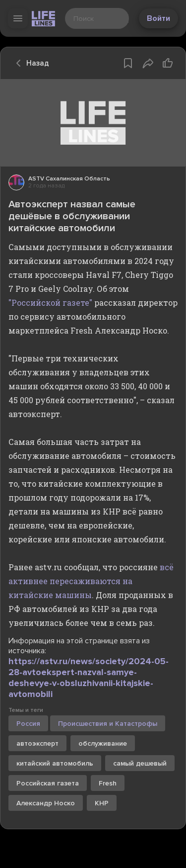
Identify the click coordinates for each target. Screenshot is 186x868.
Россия (28, 724)
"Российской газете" (50, 303)
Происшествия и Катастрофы (108, 724)
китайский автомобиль (55, 763)
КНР (102, 803)
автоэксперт (37, 743)
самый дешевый (140, 763)
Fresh (108, 783)
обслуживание (103, 743)
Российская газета (48, 783)
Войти (158, 18)
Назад (30, 63)
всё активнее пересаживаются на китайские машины (91, 581)
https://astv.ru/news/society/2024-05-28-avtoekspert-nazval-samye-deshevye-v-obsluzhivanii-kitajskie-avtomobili (89, 678)
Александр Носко (46, 803)
